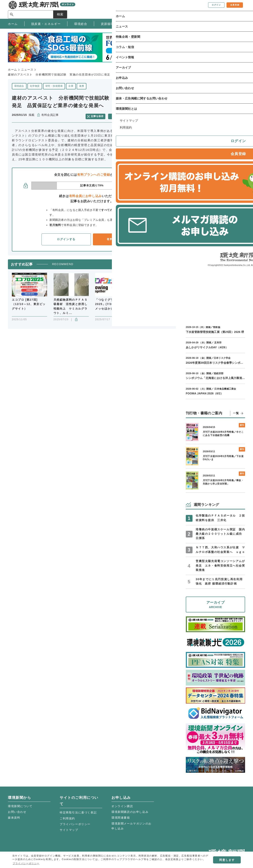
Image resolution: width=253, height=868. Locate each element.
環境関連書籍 (121, 818)
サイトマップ (69, 830)
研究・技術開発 (54, 86)
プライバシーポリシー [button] (26, 863)
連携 (82, 86)
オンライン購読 (122, 806)
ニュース (27, 70)
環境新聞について (20, 806)
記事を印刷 (121, 115)
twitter (157, 115)
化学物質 (35, 86)
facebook (164, 115)
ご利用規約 (67, 818)
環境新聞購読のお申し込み (130, 812)
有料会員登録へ (118, 237)
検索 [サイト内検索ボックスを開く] (238, 9)
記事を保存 (100, 115)
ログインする (66, 237)
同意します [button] (227, 860)
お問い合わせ (17, 812)
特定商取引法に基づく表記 (78, 812)
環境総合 (19, 86)
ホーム (13, 70)
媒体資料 (14, 818)
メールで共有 (143, 115)
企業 (71, 86)
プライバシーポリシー (75, 824)
